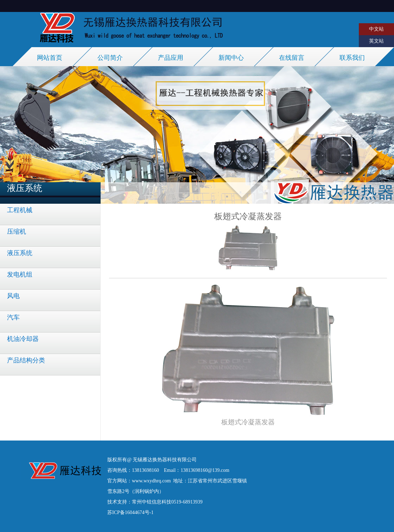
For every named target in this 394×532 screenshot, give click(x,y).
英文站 (376, 41)
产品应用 (171, 58)
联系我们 (352, 58)
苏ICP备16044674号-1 (130, 512)
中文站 (376, 29)
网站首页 (50, 58)
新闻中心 (231, 58)
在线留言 (292, 58)
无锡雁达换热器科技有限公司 (165, 460)
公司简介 (110, 58)
